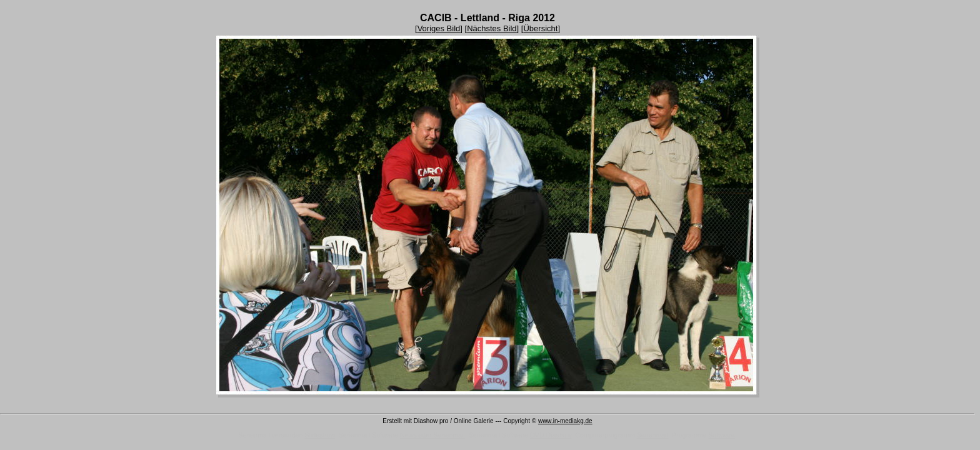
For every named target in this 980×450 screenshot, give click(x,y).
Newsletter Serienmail (432, 435)
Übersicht (540, 28)
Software (722, 435)
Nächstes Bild (492, 28)
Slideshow (320, 435)
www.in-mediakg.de (565, 421)
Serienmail (652, 435)
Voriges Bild (439, 28)
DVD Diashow (551, 435)
